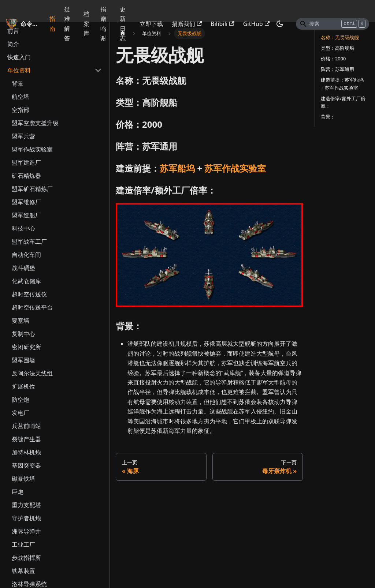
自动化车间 (26, 255)
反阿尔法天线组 (32, 373)
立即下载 (151, 24)
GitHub (256, 24)
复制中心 (23, 334)
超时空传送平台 (32, 307)
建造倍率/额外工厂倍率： (343, 102)
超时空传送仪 (29, 294)
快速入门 (19, 57)
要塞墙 (21, 321)
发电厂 (21, 413)
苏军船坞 (177, 168)
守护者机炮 (26, 518)
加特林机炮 (26, 452)
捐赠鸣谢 (103, 24)
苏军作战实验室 (235, 168)
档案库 (86, 24)
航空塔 (21, 97)
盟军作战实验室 (32, 149)
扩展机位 (23, 386)
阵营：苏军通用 (337, 69)
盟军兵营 (23, 136)
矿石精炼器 (26, 176)
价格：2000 (333, 59)
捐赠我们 (187, 24)
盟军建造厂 (26, 162)
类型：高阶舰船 (337, 48)
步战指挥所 (26, 558)
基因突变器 (26, 465)
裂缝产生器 (26, 439)
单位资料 (19, 70)
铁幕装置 (23, 571)
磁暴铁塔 (23, 479)
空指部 (21, 110)
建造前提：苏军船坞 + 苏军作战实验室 (342, 84)
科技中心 (23, 228)
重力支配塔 (26, 505)
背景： (328, 117)
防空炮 (21, 400)
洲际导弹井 (26, 531)
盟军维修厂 (26, 202)
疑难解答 (67, 24)
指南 (52, 23)
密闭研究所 (26, 347)
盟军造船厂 (26, 215)
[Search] (333, 24)
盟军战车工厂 (29, 241)
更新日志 (123, 24)
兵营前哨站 (26, 426)
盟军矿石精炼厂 (32, 189)
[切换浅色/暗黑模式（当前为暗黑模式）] (280, 24)
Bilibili (222, 24)
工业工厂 (23, 544)
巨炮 (18, 492)
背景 (18, 83)
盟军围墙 (23, 360)
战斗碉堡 (23, 268)
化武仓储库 (26, 281)
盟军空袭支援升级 (35, 123)
